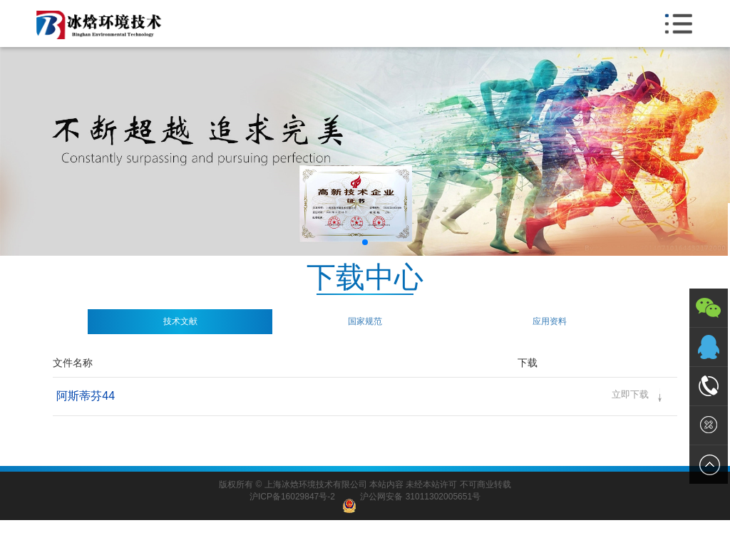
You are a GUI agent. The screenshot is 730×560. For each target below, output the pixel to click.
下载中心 (365, 278)
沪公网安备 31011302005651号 (411, 497)
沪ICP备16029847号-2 (292, 497)
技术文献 (180, 321)
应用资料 (550, 321)
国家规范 (365, 321)
